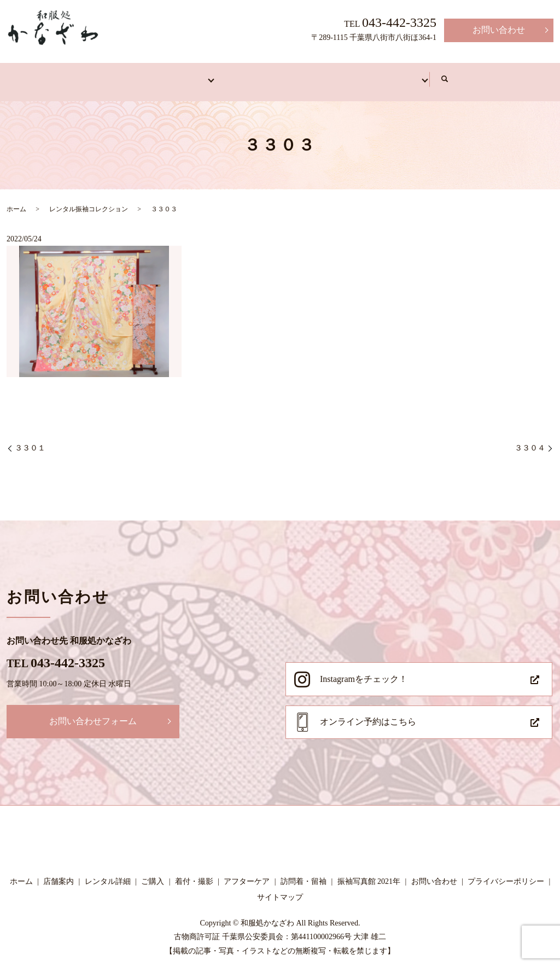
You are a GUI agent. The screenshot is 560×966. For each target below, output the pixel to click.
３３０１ (30, 440)
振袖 (173, 75)
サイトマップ (280, 890)
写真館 (483, 75)
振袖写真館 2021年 (369, 873)
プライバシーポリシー (506, 873)
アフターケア (409, 75)
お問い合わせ (499, 30)
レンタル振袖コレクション (89, 201)
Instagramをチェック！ (364, 671)
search (529, 76)
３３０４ (530, 440)
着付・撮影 (326, 75)
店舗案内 (112, 75)
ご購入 (153, 873)
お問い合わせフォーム (93, 713)
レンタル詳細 (108, 873)
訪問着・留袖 (243, 75)
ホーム (46, 75)
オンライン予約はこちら (368, 713)
